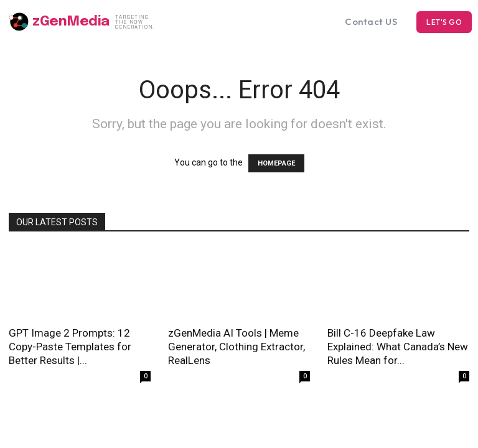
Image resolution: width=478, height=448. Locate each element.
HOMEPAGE (276, 163)
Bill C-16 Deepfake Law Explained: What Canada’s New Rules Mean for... (398, 347)
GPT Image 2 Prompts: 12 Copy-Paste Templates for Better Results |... (70, 347)
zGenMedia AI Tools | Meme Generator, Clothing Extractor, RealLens (237, 347)
